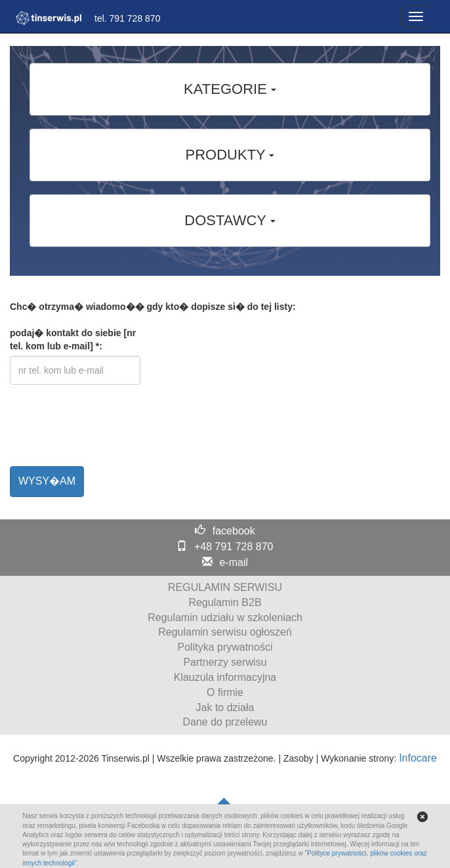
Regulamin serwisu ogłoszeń (225, 632)
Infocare (418, 758)
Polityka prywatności (225, 647)
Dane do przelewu (225, 722)
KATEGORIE (230, 89)
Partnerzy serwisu (225, 662)
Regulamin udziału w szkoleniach (225, 618)
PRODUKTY (230, 155)
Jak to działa (225, 707)
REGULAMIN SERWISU (225, 587)
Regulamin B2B (225, 602)
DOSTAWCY (230, 220)
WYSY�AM (47, 481)
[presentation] (110, 431)
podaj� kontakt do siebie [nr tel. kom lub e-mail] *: (73, 339)
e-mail (234, 562)
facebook (234, 531)
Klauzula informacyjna (225, 677)
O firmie (225, 692)
